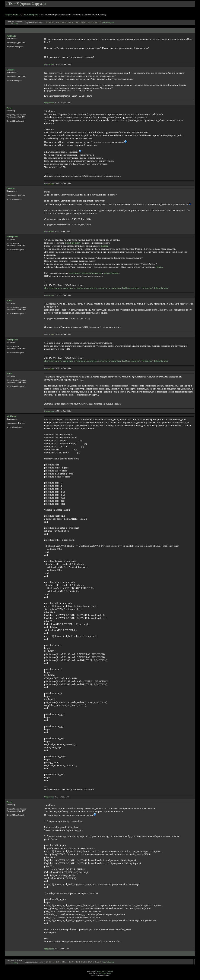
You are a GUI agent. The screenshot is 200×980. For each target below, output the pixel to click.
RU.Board (103, 973)
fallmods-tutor (161, 288)
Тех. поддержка (30, 15)
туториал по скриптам (86, 288)
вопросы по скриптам (110, 288)
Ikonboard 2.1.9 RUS (105, 971)
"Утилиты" (147, 288)
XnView (160, 267)
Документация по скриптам (59, 288)
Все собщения (109, 22)
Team (109, 973)
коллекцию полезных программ (85, 273)
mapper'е (105, 246)
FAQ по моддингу (131, 288)
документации (111, 273)
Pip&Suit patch (73, 243)
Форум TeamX (13, 15)
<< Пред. (15, 23)
